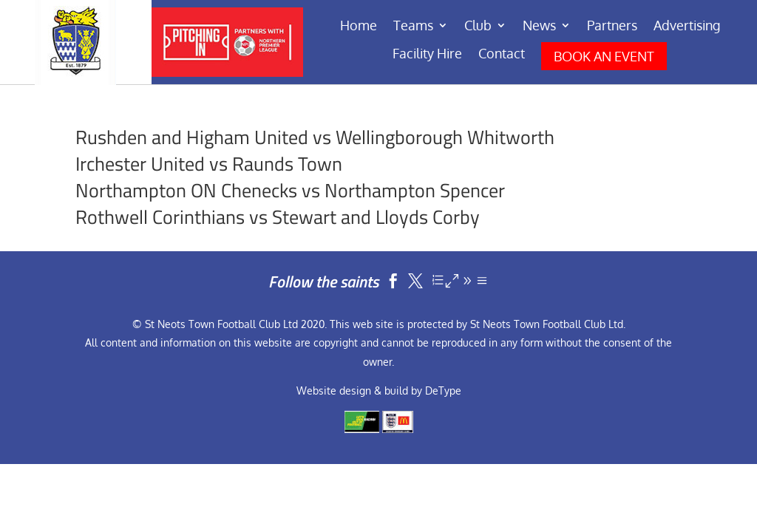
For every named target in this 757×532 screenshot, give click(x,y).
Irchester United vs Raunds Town (209, 164)
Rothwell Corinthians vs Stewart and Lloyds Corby (278, 217)
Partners (612, 27)
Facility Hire (427, 55)
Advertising (687, 27)
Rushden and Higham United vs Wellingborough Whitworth (315, 137)
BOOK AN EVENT (604, 56)
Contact (502, 55)
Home (359, 27)
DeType (443, 391)
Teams (413, 27)
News (539, 27)
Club (478, 27)
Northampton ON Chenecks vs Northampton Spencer (290, 190)
